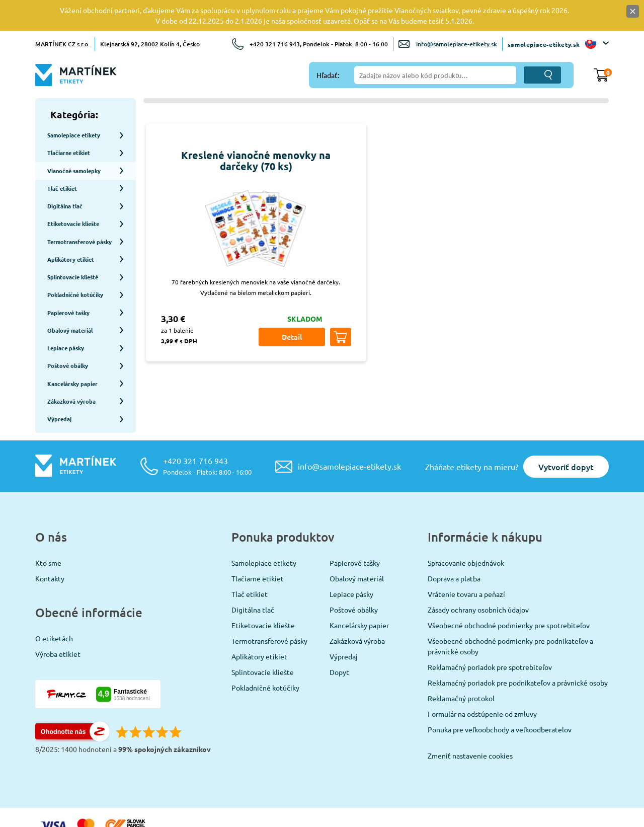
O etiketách (54, 602)
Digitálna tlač (253, 573)
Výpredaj (344, 620)
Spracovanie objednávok (466, 527)
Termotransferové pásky (269, 605)
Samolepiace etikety (264, 527)
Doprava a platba (454, 542)
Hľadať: (328, 75)
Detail (292, 337)
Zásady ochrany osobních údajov (478, 573)
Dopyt (339, 636)
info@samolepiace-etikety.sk (457, 44)
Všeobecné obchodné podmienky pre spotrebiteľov (509, 589)
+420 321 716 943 (207, 430)
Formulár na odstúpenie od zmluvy (482, 678)
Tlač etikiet (250, 558)
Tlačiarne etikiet (258, 542)
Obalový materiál (357, 542)
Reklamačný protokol (461, 662)
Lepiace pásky (351, 558)
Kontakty (50, 542)
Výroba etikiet (58, 618)
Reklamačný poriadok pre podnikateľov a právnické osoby (518, 646)
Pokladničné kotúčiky (265, 651)
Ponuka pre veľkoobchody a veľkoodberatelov (500, 693)
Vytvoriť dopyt (566, 430)
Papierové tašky (355, 527)
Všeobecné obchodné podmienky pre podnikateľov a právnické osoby (510, 610)
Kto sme (48, 527)
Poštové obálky (354, 573)
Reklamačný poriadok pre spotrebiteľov (490, 631)
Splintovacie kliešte (263, 636)
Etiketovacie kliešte (263, 589)
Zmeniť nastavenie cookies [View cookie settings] (470, 719)
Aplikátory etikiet (259, 620)
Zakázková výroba (357, 605)
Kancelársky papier (359, 589)
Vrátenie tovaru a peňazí (466, 558)
